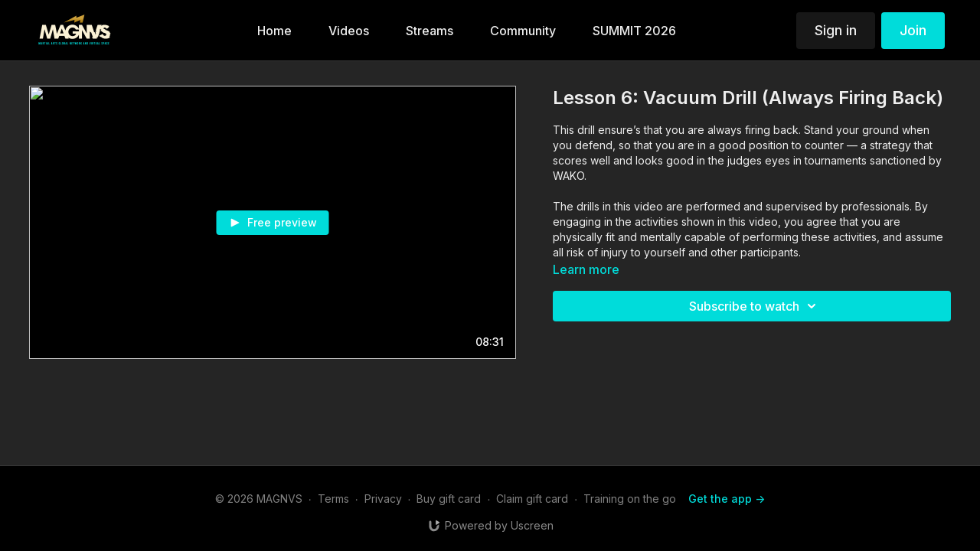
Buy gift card (449, 499)
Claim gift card (532, 499)
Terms (333, 499)
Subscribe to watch (755, 306)
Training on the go (630, 499)
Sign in (836, 30)
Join (913, 30)
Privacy (383, 499)
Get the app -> (727, 499)
